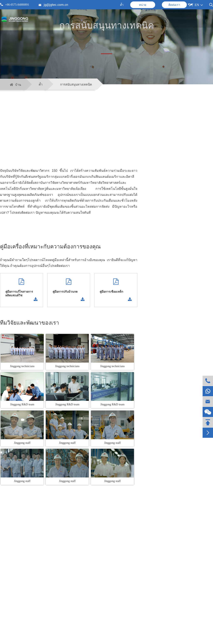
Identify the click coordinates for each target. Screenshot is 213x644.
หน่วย (143, 5)
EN (197, 5)
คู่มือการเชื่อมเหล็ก (111, 292)
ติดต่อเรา (174, 5)
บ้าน (18, 85)
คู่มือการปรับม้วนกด (65, 292)
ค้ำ (122, 5)
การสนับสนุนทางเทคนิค (76, 85)
